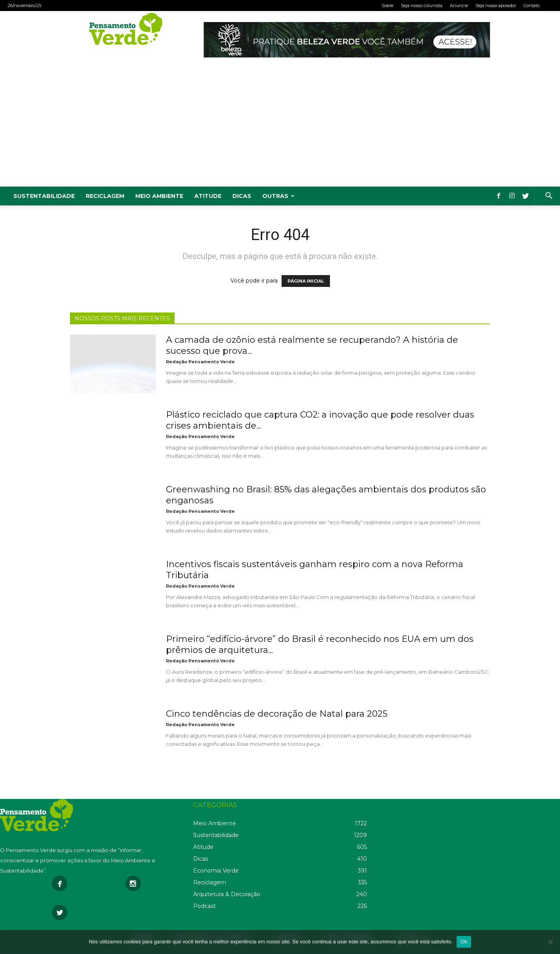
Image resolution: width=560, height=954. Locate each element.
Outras (278, 196)
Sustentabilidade (44, 196)
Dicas (242, 196)
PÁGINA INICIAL (306, 281)
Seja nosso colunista (422, 6)
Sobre (387, 6)
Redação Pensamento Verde (200, 362)
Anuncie (459, 6)
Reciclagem (105, 196)
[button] (549, 197)
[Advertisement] (280, 128)
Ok (464, 942)
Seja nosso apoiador (496, 6)
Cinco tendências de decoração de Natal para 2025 (277, 714)
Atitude (208, 196)
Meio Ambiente (159, 196)
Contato (531, 6)
